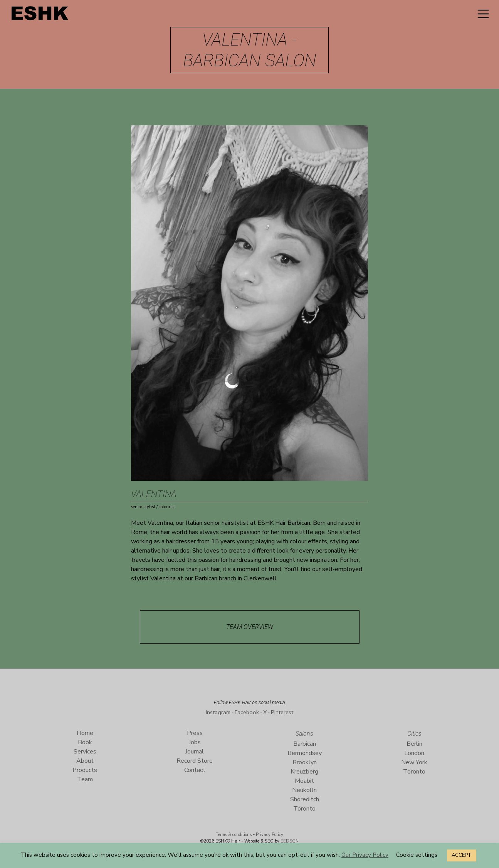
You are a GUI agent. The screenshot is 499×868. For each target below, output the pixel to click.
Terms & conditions (234, 835)
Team (85, 779)
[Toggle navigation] (483, 14)
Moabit (304, 781)
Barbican (305, 744)
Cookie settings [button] (417, 855)
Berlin (414, 744)
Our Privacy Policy (365, 855)
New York (414, 762)
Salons (304, 734)
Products (85, 770)
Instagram (218, 712)
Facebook (247, 712)
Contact (195, 770)
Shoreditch (305, 799)
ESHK (40, 15)
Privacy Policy (270, 835)
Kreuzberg (304, 772)
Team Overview (250, 627)
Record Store (195, 761)
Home (85, 733)
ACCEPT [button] (462, 855)
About (85, 761)
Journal (195, 752)
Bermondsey (305, 753)
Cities (414, 734)
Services (85, 752)
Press (195, 733)
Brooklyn (305, 762)
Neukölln (304, 790)
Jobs (195, 742)
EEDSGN (289, 841)
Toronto (304, 809)
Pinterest (282, 712)
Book (85, 742)
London (414, 753)
